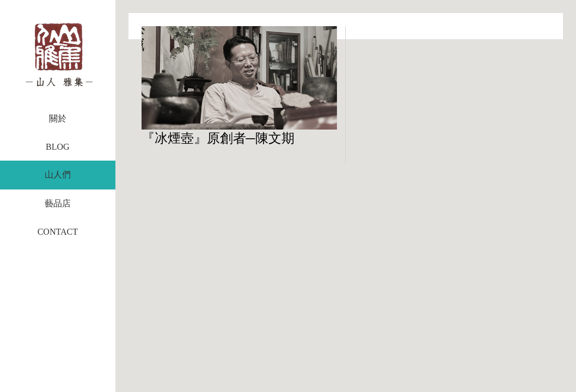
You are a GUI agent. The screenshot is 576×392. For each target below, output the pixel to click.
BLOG (58, 147)
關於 (58, 118)
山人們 (58, 174)
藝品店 (58, 203)
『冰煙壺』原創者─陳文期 (218, 138)
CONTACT (58, 232)
